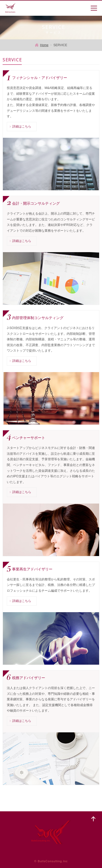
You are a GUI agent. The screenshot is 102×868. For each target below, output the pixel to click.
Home (44, 45)
